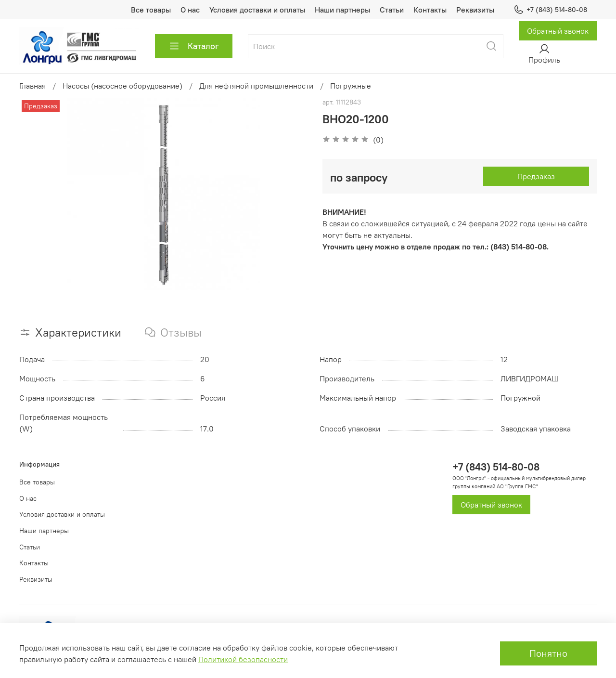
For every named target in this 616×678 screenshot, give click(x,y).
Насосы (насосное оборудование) (122, 86)
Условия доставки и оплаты (257, 10)
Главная (32, 86)
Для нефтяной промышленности (256, 86)
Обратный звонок (558, 31)
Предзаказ (536, 176)
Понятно (548, 653)
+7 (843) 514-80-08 (550, 10)
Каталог (194, 46)
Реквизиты (475, 10)
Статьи (392, 10)
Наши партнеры (342, 10)
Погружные (351, 86)
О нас (190, 10)
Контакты (430, 10)
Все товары (151, 10)
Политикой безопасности (243, 659)
